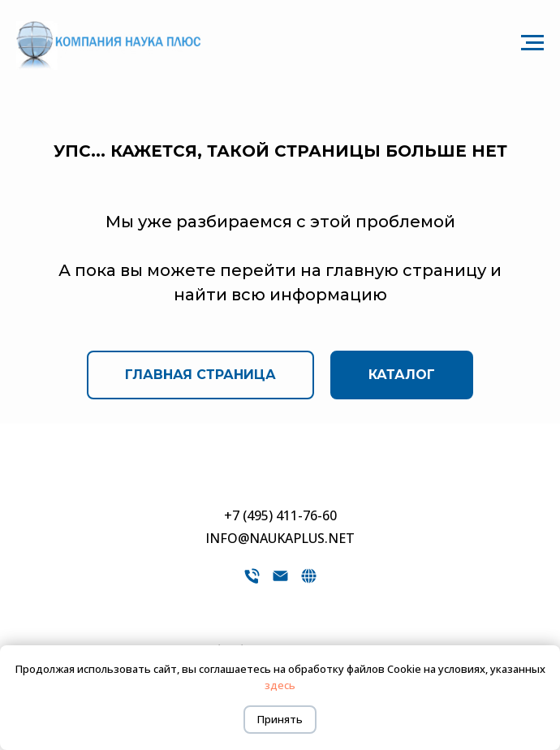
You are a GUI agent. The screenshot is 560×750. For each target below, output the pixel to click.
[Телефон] (252, 582)
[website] (309, 582)
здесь (280, 685)
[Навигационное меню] (532, 43)
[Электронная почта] (280, 582)
